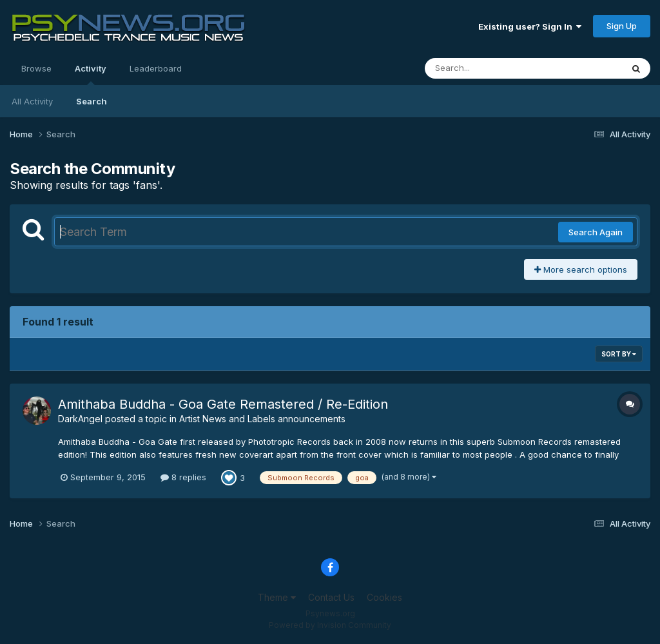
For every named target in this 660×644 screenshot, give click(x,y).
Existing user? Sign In (530, 26)
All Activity (32, 101)
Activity (91, 74)
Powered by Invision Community (330, 625)
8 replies (183, 477)
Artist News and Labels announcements (262, 419)
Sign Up (622, 26)
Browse (36, 68)
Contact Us (331, 597)
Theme (277, 597)
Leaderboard (156, 68)
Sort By (619, 354)
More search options (581, 269)
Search (92, 101)
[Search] (488, 68)
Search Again (596, 232)
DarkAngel (80, 419)
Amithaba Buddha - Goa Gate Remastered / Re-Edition (223, 404)
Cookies (384, 597)
